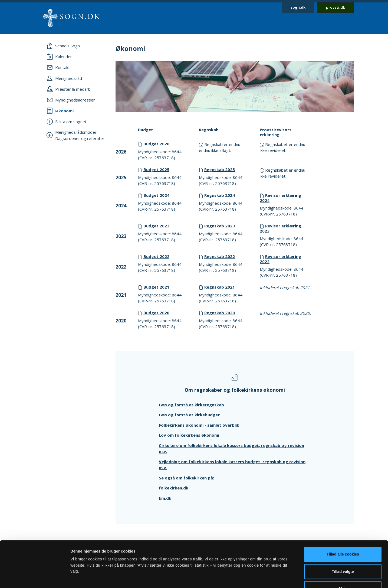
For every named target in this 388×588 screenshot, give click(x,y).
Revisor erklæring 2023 (280, 228)
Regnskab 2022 (220, 256)
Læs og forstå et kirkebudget (189, 415)
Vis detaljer (271, 578)
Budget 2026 (156, 144)
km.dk (165, 498)
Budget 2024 (156, 195)
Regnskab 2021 (220, 287)
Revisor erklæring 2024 (280, 198)
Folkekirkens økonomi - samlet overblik (199, 425)
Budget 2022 (156, 256)
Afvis (343, 554)
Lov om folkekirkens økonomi (189, 435)
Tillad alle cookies (343, 520)
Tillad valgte (343, 537)
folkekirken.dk (174, 488)
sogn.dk (298, 7)
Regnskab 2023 (220, 226)
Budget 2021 (156, 287)
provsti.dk (336, 7)
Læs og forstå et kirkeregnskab (191, 405)
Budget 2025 (156, 169)
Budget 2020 (156, 313)
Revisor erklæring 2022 (280, 259)
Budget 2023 (156, 226)
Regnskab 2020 (220, 313)
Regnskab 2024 (220, 195)
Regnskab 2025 (220, 169)
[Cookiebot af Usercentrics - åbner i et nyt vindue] (35, 578)
